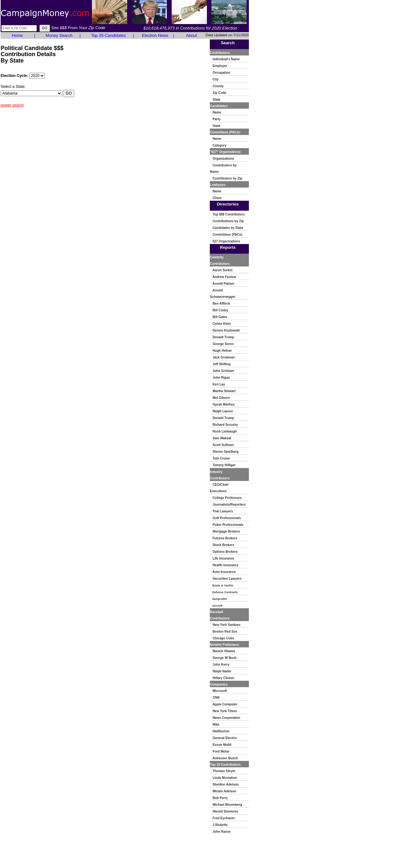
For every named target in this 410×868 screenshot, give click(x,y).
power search (12, 105)
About (192, 35)
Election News (155, 35)
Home (17, 35)
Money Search (59, 35)
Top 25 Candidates (108, 35)
